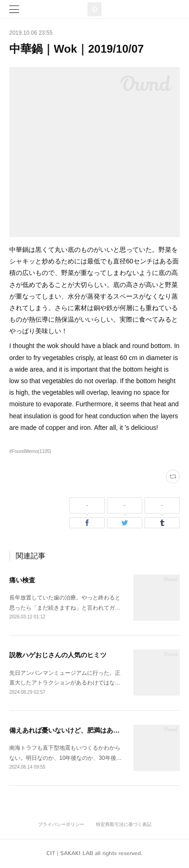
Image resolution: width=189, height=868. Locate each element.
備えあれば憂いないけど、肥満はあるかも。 (74, 730)
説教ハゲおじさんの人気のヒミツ (58, 655)
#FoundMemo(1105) (30, 451)
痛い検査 (22, 580)
